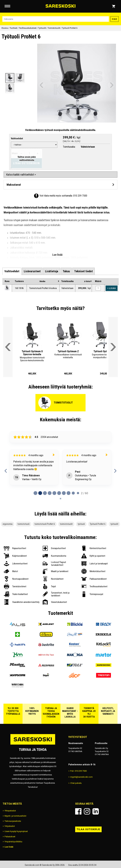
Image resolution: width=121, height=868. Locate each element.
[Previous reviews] (6, 471)
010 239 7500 (80, 196)
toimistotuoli (23, 524)
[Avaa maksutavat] (60, 185)
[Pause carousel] (60, 499)
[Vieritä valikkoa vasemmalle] (8, 347)
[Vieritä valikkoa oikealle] (113, 347)
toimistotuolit (66, 524)
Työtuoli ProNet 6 (98, 524)
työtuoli (81, 524)
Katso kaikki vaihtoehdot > (21, 175)
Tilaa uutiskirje (88, 829)
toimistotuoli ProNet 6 (45, 524)
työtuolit (114, 524)
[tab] (12, 271)
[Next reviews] (115, 471)
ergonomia (8, 524)
